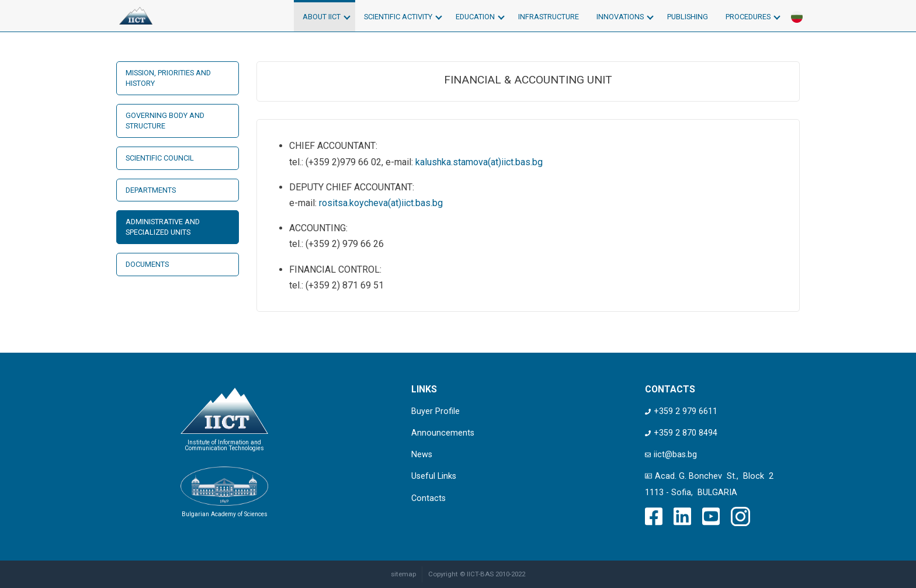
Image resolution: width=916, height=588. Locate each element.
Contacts (428, 498)
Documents (147, 264)
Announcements (443, 433)
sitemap (403, 574)
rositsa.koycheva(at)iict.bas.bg (381, 203)
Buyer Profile (436, 411)
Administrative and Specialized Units (163, 227)
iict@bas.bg (671, 455)
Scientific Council (160, 158)
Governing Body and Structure (165, 121)
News (422, 455)
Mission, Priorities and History (168, 78)
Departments (151, 190)
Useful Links (434, 476)
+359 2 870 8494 (681, 433)
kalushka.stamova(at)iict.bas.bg (479, 162)
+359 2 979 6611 (681, 411)
